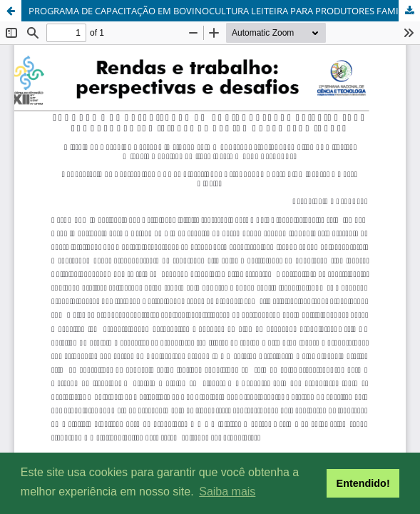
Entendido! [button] (363, 483)
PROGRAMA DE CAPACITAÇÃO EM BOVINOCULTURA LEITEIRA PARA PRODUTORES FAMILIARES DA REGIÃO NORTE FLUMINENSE (224, 11)
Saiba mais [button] (227, 492)
